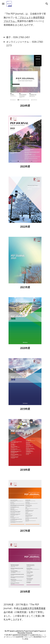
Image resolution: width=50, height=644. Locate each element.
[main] (25, 19)
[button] (3, 4)
